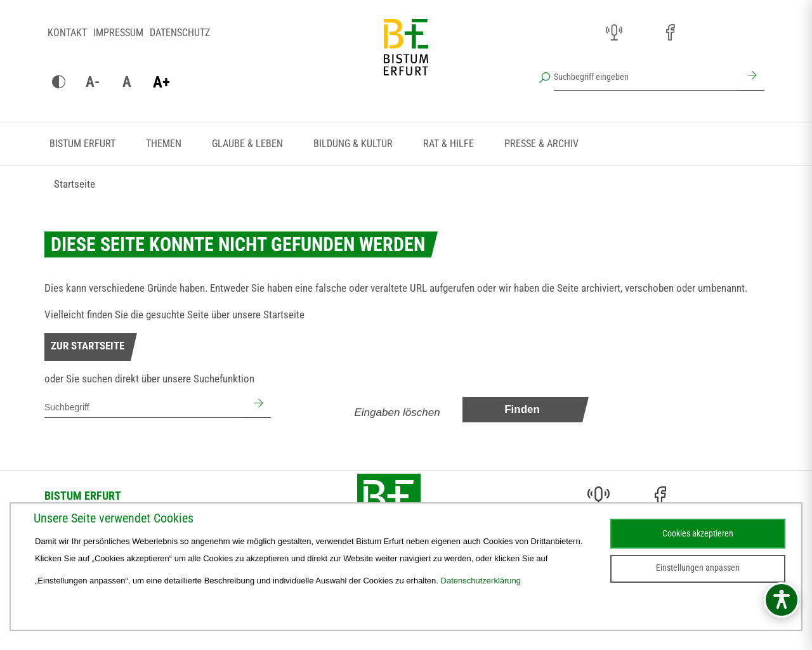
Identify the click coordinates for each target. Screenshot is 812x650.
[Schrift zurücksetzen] (127, 82)
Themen (164, 144)
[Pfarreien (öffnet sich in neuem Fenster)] (698, 31)
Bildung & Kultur (353, 144)
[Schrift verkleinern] (93, 82)
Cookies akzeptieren (698, 533)
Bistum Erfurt (82, 144)
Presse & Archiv (541, 144)
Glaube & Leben (247, 144)
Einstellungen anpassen (698, 568)
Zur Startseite (88, 346)
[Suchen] (750, 77)
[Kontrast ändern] (58, 82)
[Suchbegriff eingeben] (645, 77)
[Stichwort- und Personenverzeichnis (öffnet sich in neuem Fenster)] (726, 34)
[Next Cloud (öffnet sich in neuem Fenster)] (754, 33)
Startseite (75, 184)
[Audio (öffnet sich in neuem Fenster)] (614, 33)
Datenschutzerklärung (481, 581)
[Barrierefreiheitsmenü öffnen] (782, 600)
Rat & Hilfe (449, 144)
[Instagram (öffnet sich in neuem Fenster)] (642, 33)
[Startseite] (406, 57)
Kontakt (67, 33)
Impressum (118, 33)
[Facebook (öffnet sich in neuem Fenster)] (670, 33)
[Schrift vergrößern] (161, 82)
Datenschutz (180, 33)
